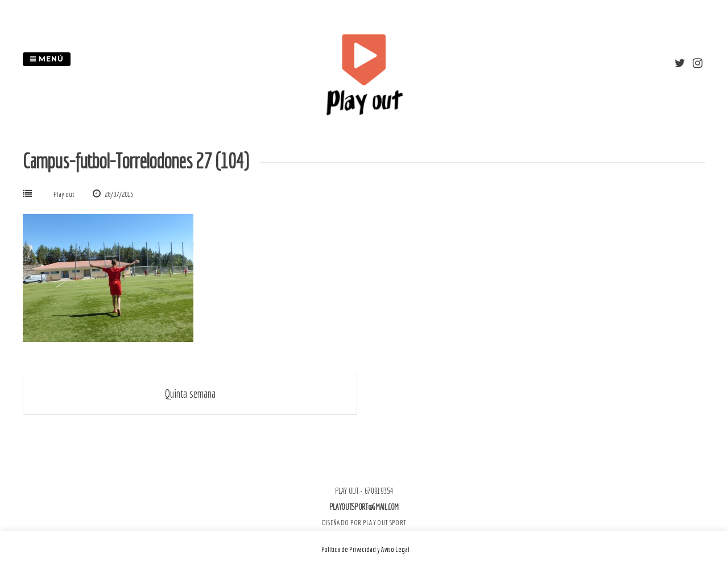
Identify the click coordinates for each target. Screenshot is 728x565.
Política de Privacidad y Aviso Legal (365, 549)
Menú (47, 59)
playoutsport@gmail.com (364, 507)
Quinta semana (190, 393)
